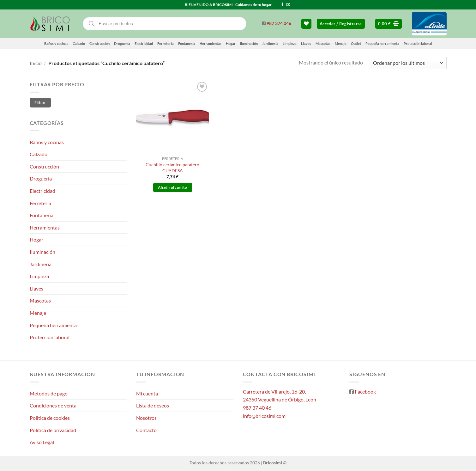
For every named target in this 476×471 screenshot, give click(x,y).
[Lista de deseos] (306, 24)
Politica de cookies (50, 418)
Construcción (99, 43)
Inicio (36, 63)
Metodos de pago (49, 393)
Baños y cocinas (56, 43)
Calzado (79, 43)
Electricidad (144, 43)
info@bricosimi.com (264, 416)
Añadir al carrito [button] (173, 187)
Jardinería (270, 43)
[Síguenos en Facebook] (282, 5)
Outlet (356, 43)
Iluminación (249, 43)
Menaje (341, 43)
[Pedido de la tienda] (408, 63)
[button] (341, 24)
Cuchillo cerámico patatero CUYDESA (172, 168)
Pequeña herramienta (382, 43)
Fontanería (187, 43)
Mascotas (323, 43)
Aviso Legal (42, 442)
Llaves (306, 43)
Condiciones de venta (53, 405)
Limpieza (290, 43)
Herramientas (211, 43)
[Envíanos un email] (288, 5)
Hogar (231, 43)
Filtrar (40, 102)
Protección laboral (418, 43)
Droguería (122, 43)
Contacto (146, 430)
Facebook (365, 391)
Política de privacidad (53, 430)
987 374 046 (279, 23)
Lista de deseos (153, 405)
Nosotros (146, 418)
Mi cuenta (147, 393)
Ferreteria (166, 43)
